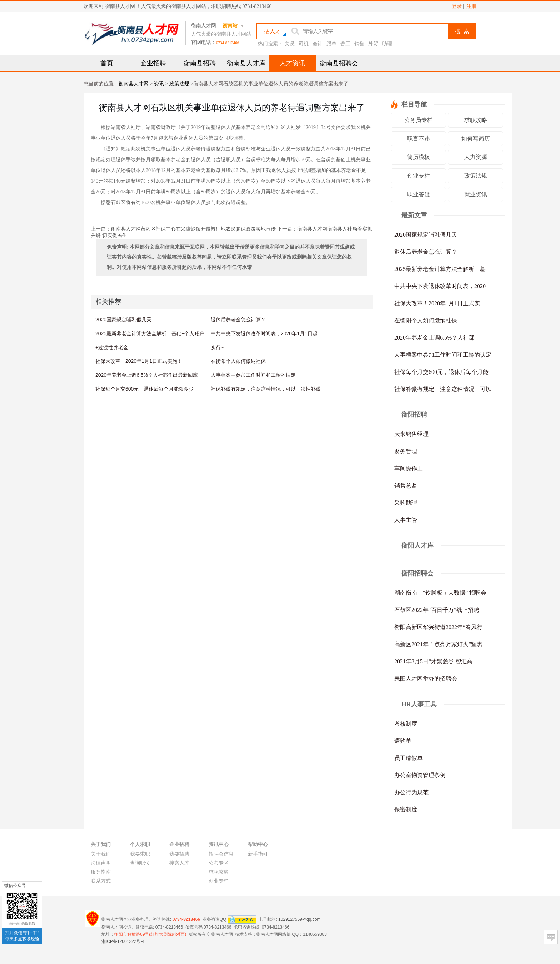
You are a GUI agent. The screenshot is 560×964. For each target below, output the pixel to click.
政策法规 (179, 84)
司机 (304, 44)
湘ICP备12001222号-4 (123, 941)
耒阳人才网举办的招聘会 (426, 679)
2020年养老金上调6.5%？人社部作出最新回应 (147, 375)
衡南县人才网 (134, 84)
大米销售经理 (411, 434)
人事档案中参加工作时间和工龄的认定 (253, 375)
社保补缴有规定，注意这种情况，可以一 (446, 389)
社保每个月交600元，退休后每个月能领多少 (144, 389)
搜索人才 (179, 863)
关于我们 (101, 854)
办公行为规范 (411, 792)
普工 (345, 44)
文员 (290, 44)
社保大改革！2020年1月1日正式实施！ (139, 361)
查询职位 (140, 863)
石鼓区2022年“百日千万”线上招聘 (437, 610)
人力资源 (476, 157)
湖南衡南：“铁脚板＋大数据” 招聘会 (440, 593)
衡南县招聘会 (339, 63)
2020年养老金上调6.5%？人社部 (434, 338)
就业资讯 (476, 194)
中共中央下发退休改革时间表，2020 (440, 286)
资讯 (159, 84)
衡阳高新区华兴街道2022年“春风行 (438, 627)
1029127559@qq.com (299, 919)
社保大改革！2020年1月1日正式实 (437, 303)
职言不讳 (419, 139)
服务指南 (101, 872)
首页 (107, 63)
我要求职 (140, 854)
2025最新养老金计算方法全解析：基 (440, 269)
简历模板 (419, 157)
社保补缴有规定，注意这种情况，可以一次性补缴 (266, 389)
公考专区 (219, 863)
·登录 (456, 6)
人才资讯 (292, 63)
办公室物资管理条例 (420, 775)
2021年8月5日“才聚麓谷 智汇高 (433, 661)
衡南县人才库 (246, 63)
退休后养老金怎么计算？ (238, 320)
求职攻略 (476, 120)
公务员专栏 (419, 120)
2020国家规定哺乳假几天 (123, 320)
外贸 (373, 44)
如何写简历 (476, 139)
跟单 (331, 44)
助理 (387, 44)
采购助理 (406, 503)
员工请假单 (409, 758)
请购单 (403, 741)
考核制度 (406, 724)
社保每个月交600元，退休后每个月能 (441, 372)
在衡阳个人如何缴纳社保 (238, 361)
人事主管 (406, 520)
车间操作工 (409, 468)
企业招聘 (153, 63)
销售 (359, 44)
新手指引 (258, 854)
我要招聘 (179, 854)
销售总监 (406, 486)
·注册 (471, 6)
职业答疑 (419, 194)
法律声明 (101, 863)
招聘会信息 (221, 854)
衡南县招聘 (200, 63)
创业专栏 (419, 176)
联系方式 (101, 881)
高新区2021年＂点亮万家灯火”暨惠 (438, 644)
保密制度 (406, 809)
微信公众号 (15, 885)
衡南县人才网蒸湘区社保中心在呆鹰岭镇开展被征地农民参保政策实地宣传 (193, 229)
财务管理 (406, 451)
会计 (317, 44)
